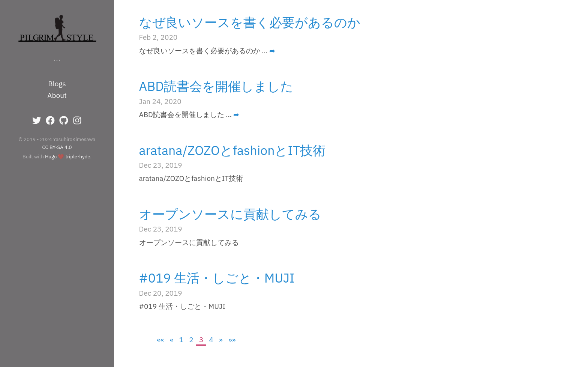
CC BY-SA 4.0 (57, 147)
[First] (161, 340)
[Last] (232, 340)
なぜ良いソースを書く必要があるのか (250, 22)
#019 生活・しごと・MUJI (217, 278)
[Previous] (172, 340)
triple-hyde (78, 156)
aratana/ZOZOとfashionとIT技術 (232, 150)
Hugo (51, 156)
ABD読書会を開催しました (216, 86)
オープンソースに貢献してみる (230, 214)
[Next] (221, 340)
